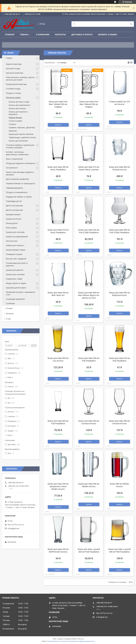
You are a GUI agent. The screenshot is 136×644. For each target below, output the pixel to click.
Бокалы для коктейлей (18, 141)
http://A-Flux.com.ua (16, 525)
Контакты (60, 35)
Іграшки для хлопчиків (15, 232)
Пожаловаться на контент (58, 641)
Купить (58, 125)
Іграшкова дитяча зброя (16, 288)
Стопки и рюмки (15, 121)
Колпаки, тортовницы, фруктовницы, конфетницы (17, 153)
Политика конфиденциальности (82, 641)
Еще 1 (10, 377)
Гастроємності (12, 168)
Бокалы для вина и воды (19, 102)
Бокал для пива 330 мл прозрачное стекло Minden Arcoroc (58, 486)
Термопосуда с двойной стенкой (22, 137)
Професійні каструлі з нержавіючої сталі (20, 293)
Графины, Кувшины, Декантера (22, 128)
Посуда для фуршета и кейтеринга (20, 163)
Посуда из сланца (13, 93)
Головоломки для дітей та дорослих (17, 264)
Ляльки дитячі (12, 223)
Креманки (13, 131)
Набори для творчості (15, 245)
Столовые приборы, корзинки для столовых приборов (20, 146)
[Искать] (131, 24)
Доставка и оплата (82, 35)
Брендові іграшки (13, 214)
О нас (8, 319)
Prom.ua (80, 639)
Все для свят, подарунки (16, 259)
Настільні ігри (12, 241)
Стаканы (12, 124)
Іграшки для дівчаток (15, 270)
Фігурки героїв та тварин (16, 283)
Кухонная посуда (13, 68)
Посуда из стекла (13, 98)
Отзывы (9, 308)
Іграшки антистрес (14, 219)
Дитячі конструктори (14, 206)
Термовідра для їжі (14, 201)
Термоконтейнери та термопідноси (21, 183)
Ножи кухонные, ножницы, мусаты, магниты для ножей (20, 79)
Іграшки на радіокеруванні (17, 237)
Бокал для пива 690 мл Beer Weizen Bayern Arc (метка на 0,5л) (89, 295)
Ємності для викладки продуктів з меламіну (20, 173)
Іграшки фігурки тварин (16, 250)
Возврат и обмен (108, 35)
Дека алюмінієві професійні (17, 179)
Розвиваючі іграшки (14, 254)
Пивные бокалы (15, 118)
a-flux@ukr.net (13, 529)
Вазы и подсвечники (14, 159)
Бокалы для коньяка (17, 108)
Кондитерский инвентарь (16, 84)
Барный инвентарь (14, 64)
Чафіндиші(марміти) (14, 188)
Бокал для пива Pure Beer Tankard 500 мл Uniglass (58, 104)
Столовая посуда (13, 89)
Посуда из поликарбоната (17, 192)
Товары (24, 35)
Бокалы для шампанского (19, 105)
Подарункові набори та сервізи (19, 197)
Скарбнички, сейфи (14, 279)
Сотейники (10, 303)
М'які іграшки (11, 228)
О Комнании (43, 35)
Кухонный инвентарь (15, 73)
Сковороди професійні (15, 299)
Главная (10, 35)
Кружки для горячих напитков (21, 134)
